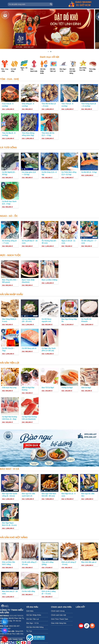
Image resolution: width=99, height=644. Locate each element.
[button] (48, 52)
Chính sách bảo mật (59, 615)
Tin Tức (29, 631)
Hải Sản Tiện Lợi (32, 619)
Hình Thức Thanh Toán (60, 619)
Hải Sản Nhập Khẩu (34, 615)
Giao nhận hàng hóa (59, 623)
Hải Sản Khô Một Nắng (35, 627)
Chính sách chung (58, 611)
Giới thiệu (30, 611)
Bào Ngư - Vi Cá (32, 623)
